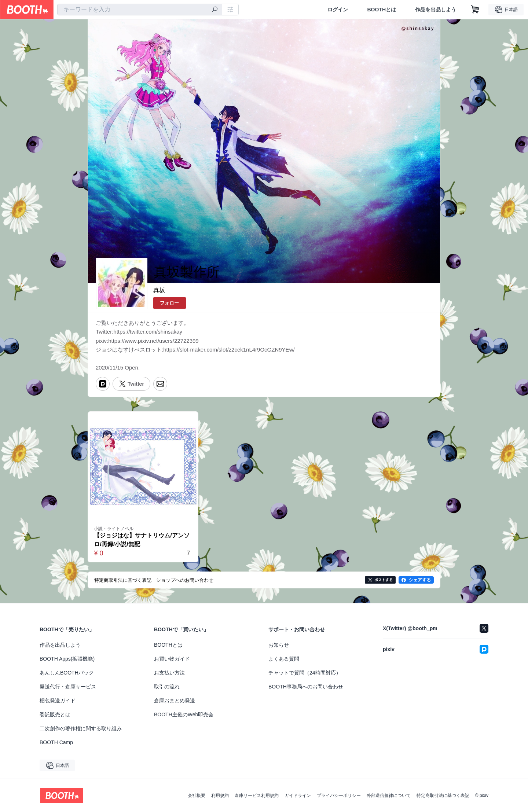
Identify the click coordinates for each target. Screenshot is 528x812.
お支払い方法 (169, 673)
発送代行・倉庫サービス (68, 687)
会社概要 (197, 796)
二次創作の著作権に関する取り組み (81, 728)
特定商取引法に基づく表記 (443, 796)
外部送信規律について (389, 796)
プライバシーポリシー (339, 796)
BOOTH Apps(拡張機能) (67, 659)
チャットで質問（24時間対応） (305, 673)
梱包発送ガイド (58, 701)
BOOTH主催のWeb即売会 (184, 714)
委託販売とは (55, 714)
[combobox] (140, 10)
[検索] (215, 10)
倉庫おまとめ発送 (175, 701)
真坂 (159, 290)
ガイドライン (298, 796)
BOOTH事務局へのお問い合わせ (306, 687)
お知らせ (279, 645)
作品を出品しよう (436, 10)
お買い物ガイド (172, 659)
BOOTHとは (382, 10)
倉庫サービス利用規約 (257, 796)
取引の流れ (167, 687)
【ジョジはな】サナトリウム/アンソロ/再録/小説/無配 (142, 540)
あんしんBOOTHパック (67, 673)
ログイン (338, 10)
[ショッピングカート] (475, 10)
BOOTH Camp (56, 742)
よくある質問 (284, 659)
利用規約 (220, 796)
